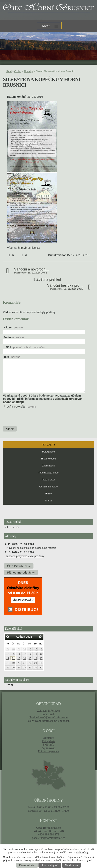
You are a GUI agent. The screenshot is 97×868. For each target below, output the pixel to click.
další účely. (83, 852)
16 (35, 658)
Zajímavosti (48, 466)
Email (24, 347)
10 (41, 654)
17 (41, 658)
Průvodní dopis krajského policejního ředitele (31, 548)
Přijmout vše (27, 865)
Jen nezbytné (50, 865)
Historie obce (48, 459)
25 (8, 668)
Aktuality (28, 71)
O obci (18, 71)
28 (13, 649)
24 (41, 663)
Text (12, 357)
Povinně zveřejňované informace (48, 717)
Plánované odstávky (21, 572)
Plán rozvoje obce (48, 473)
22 (30, 663)
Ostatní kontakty (49, 487)
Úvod (9, 71)
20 (19, 663)
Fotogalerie (48, 452)
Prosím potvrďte (20, 407)
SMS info (48, 745)
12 (13, 658)
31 (41, 668)
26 (13, 668)
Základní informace (48, 711)
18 (8, 663)
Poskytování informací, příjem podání (49, 721)
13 (19, 658)
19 (13, 663)
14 (24, 658)
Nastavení (71, 865)
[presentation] (33, 417)
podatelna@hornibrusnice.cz (48, 838)
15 (30, 658)
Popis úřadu (49, 714)
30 (24, 649)
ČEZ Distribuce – (19, 566)
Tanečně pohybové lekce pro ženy (25, 556)
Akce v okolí (48, 480)
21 (24, 663)
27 (8, 649)
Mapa (48, 501)
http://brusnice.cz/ (29, 248)
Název (13, 327)
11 (8, 658)
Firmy (48, 494)
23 (35, 663)
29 (19, 649)
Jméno (14, 337)
